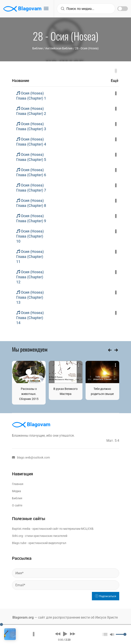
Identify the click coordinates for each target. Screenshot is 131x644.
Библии (38, 48)
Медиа (17, 491)
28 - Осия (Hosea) (87, 48)
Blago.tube (19, 543)
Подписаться (106, 596)
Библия (17, 498)
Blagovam (22, 9)
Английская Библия (59, 48)
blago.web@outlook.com (31, 457)
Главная (18, 484)
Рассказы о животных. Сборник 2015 (29, 394)
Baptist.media (21, 529)
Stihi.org (17, 536)
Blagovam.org (23, 617)
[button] (58, 634)
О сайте (17, 505)
